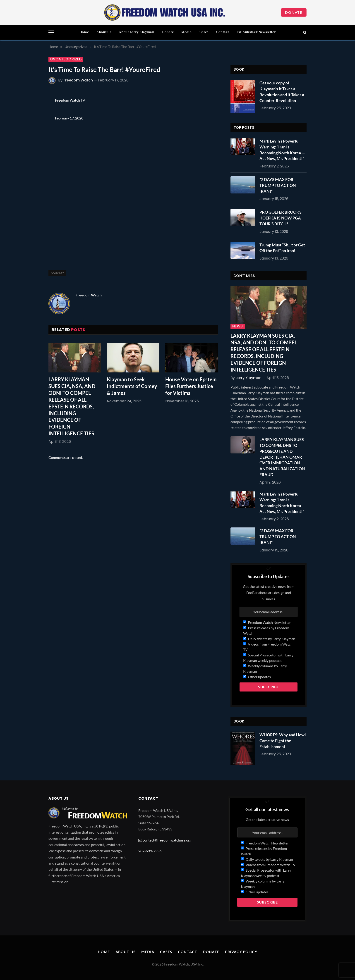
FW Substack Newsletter (256, 32)
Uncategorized (66, 59)
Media (186, 32)
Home (84, 32)
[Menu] (51, 32)
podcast (57, 273)
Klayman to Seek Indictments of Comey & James (132, 386)
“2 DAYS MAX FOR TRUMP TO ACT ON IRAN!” (278, 185)
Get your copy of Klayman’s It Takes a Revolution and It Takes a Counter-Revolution (282, 92)
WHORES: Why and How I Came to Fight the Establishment (283, 740)
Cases (204, 32)
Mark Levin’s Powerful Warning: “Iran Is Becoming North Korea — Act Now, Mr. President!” (282, 150)
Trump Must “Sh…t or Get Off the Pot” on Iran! (282, 248)
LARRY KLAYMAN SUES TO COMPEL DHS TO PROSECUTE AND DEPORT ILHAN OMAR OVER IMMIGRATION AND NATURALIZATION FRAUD (282, 457)
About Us (104, 32)
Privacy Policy (241, 952)
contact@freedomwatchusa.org (167, 840)
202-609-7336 (150, 851)
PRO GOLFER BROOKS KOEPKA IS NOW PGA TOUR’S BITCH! (281, 218)
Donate (294, 12)
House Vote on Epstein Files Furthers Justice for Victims (191, 386)
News (238, 326)
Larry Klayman (249, 378)
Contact (223, 32)
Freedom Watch (78, 80)
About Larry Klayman (137, 32)
